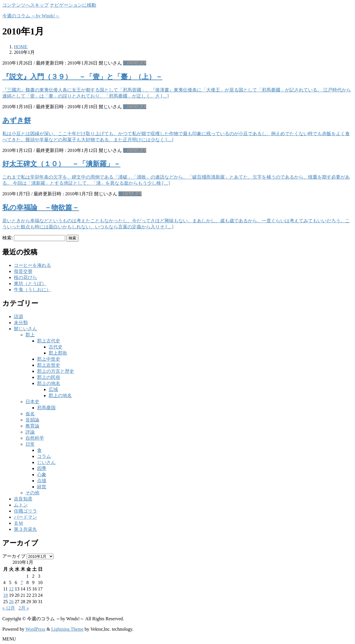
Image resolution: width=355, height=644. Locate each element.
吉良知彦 (23, 499)
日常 (30, 444)
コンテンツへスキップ (25, 5)
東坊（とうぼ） (30, 284)
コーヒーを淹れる (32, 265)
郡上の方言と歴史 (56, 371)
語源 (19, 317)
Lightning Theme (67, 629)
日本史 (32, 402)
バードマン (25, 517)
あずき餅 (17, 120)
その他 (32, 493)
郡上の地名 (49, 383)
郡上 (30, 335)
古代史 (56, 347)
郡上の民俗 (49, 377)
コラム (44, 456)
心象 (42, 475)
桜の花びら (25, 277)
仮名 (30, 414)
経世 (42, 487)
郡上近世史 (49, 365)
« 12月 (9, 608)
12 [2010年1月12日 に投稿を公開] (11, 589)
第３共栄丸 (25, 529)
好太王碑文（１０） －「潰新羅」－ (61, 164)
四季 (42, 468)
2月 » (24, 608)
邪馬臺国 (46, 408)
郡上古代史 (49, 341)
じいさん (46, 462)
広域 (53, 389)
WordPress (35, 629)
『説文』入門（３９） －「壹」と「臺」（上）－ (82, 77)
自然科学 (35, 438)
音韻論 (32, 420)
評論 (30, 432)
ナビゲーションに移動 (73, 5)
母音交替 (23, 271)
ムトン (21, 505)
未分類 (21, 323)
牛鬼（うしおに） (32, 290)
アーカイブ (14, 556)
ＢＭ (19, 523)
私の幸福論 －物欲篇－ (41, 208)
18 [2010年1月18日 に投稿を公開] (6, 595)
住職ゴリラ (25, 511)
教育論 (32, 426)
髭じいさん (135, 63)
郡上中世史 (49, 359)
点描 (42, 481)
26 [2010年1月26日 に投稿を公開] (11, 602)
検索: (8, 238)
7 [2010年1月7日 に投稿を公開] (22, 582)
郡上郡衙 (58, 353)
